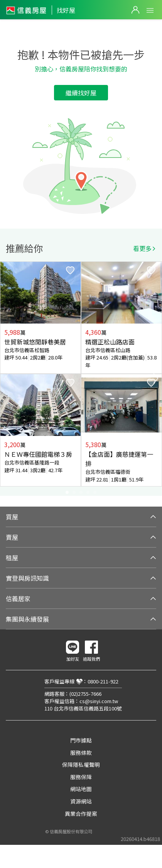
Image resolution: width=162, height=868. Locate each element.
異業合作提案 (81, 814)
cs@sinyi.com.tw (99, 701)
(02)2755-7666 (85, 694)
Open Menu (150, 10)
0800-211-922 (103, 681)
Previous (6, 378)
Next (156, 378)
